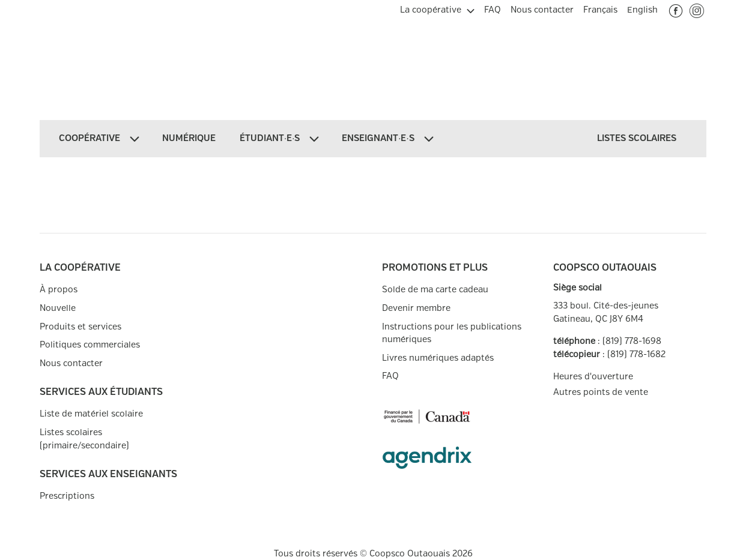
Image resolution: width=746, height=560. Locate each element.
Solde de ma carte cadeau (435, 290)
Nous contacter (71, 363)
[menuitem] (437, 8)
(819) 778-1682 (636, 354)
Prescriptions (67, 496)
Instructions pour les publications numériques (452, 333)
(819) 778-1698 (632, 341)
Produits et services (80, 327)
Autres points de (601, 393)
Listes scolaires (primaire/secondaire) (84, 439)
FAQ (390, 376)
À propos (59, 290)
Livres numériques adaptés (438, 358)
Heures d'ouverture (593, 377)
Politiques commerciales (90, 345)
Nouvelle (58, 308)
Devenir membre (416, 308)
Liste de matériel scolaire (91, 414)
